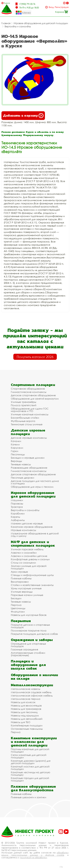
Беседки (16, 598)
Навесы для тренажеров (26, 709)
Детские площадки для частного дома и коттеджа (35, 482)
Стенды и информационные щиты (32, 575)
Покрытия (21, 621)
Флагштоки (18, 612)
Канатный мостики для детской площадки (30, 768)
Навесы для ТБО (21, 722)
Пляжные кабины (21, 578)
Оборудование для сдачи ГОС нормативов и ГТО (30, 410)
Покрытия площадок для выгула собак (34, 634)
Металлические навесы (26, 689)
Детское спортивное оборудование (33, 395)
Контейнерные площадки (27, 725)
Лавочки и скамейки (24, 553)
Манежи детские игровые (27, 523)
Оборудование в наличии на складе (34, 677)
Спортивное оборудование (28, 389)
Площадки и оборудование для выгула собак (28, 665)
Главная (6, 23)
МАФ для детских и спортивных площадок (33, 544)
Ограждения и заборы (32, 640)
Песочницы (18, 454)
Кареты (15, 517)
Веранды (16, 461)
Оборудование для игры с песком (32, 487)
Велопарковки (20, 582)
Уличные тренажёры (23, 402)
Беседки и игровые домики (28, 458)
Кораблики (18, 513)
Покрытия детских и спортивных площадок (30, 626)
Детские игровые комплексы (29, 438)
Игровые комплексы (23, 530)
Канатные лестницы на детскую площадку (31, 773)
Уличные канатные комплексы (30, 414)
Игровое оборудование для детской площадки (41, 23)
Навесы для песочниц (24, 712)
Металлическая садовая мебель (31, 692)
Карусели (17, 448)
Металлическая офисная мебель (32, 696)
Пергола (16, 605)
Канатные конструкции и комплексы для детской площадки (34, 742)
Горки (14, 451)
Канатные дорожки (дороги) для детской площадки (31, 762)
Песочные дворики (22, 478)
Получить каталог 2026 (35, 357)
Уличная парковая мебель (27, 549)
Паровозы (17, 504)
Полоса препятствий (24, 405)
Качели (15, 444)
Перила (16, 732)
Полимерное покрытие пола (29, 631)
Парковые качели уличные (27, 595)
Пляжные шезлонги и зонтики (28, 797)
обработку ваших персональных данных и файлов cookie (35, 854)
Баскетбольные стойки (25, 418)
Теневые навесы (21, 464)
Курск (7, 3)
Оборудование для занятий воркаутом (35, 399)
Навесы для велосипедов (26, 706)
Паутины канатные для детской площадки (30, 750)
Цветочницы (18, 608)
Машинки (17, 500)
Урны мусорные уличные (26, 588)
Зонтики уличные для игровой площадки (29, 567)
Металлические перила (26, 699)
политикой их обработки (33, 857)
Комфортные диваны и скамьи (30, 559)
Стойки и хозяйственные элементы (32, 585)
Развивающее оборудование (29, 468)
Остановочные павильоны (27, 729)
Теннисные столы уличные (27, 424)
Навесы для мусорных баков (29, 615)
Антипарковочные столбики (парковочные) (28, 654)
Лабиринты (18, 520)
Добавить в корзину (23, 116)
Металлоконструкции (32, 685)
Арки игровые (19, 572)
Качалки (16, 441)
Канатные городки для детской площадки (30, 779)
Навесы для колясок (23, 702)
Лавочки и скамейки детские (29, 556)
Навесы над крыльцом (25, 715)
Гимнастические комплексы (29, 392)
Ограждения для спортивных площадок (28, 645)
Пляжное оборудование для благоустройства (33, 788)
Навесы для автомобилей (27, 719)
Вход (51, 7)
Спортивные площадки (33, 385)
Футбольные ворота (23, 421)
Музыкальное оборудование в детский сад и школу (35, 535)
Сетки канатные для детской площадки (29, 756)
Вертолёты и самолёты (18, 26)
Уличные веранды (22, 592)
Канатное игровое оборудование (32, 527)
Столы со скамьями (23, 563)
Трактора (17, 507)
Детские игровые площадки (28, 432)
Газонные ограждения (24, 649)
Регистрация (62, 7)
